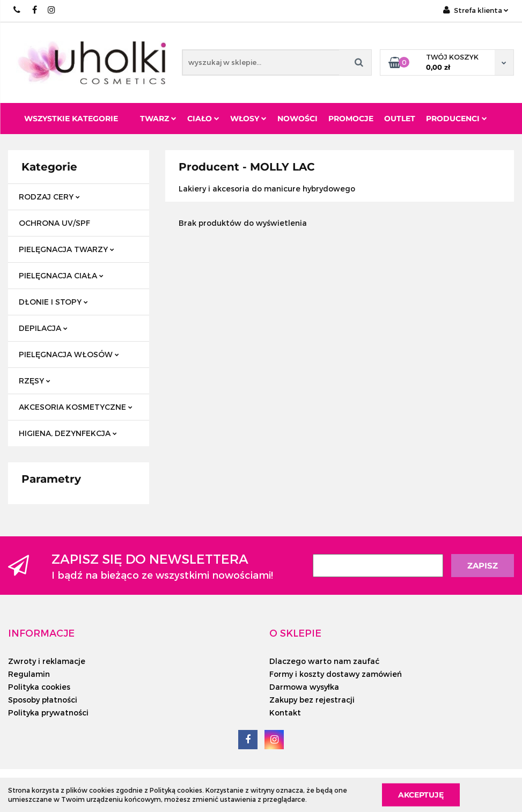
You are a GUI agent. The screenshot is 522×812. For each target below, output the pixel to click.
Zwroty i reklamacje (47, 661)
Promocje (351, 119)
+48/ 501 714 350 (17, 10)
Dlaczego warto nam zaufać (324, 661)
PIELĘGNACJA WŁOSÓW (69, 354)
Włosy (248, 119)
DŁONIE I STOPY (53, 302)
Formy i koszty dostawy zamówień (336, 674)
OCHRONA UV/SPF (54, 223)
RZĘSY (35, 381)
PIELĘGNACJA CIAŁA (61, 275)
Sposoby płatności (43, 700)
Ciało (203, 119)
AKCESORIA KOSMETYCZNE (76, 407)
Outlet (400, 119)
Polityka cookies (39, 687)
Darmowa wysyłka (304, 687)
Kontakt (285, 713)
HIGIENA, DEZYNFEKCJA (68, 433)
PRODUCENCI (457, 119)
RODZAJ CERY (49, 197)
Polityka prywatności (48, 713)
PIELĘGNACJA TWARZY (67, 249)
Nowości (297, 119)
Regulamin (29, 674)
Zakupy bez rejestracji (312, 700)
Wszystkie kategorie (71, 119)
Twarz (158, 119)
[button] (41, 633)
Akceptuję (421, 794)
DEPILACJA (43, 328)
